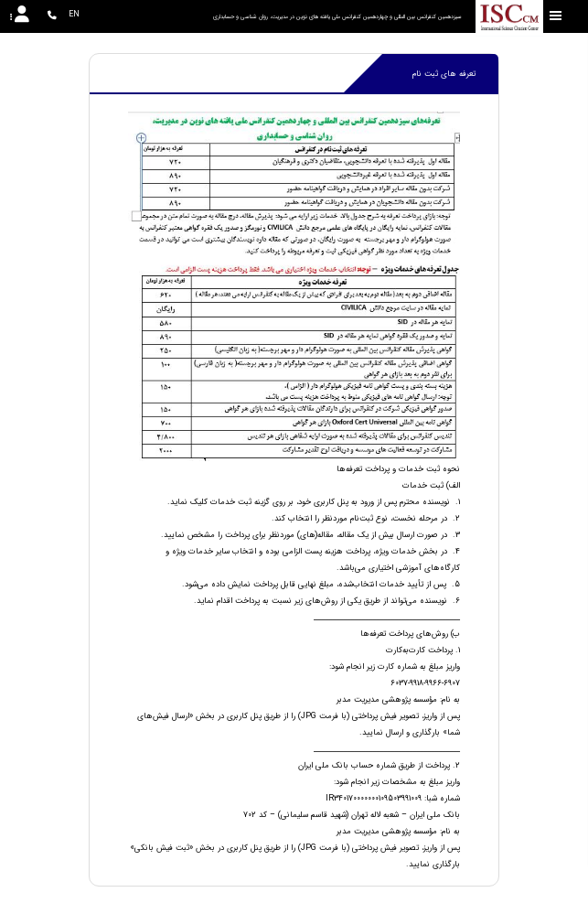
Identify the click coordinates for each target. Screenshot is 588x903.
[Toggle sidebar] (556, 16)
